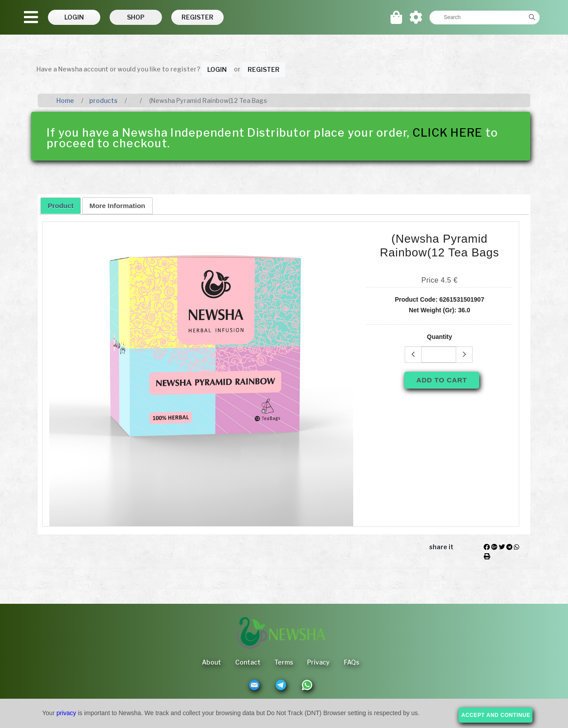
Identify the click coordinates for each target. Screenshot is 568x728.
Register (264, 69)
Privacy (319, 662)
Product (61, 206)
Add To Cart (442, 380)
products (103, 100)
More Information (118, 206)
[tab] (61, 205)
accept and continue (496, 715)
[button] (75, 17)
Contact (247, 662)
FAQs (352, 662)
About (211, 662)
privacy (66, 713)
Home (65, 100)
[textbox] (477, 17)
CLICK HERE (448, 133)
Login (217, 69)
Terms (284, 662)
